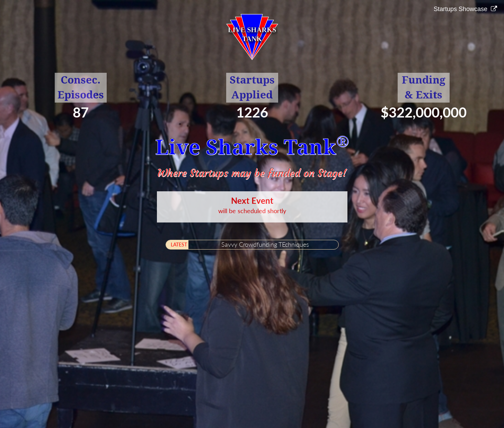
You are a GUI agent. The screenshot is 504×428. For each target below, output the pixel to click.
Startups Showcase (461, 9)
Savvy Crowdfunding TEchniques (265, 244)
